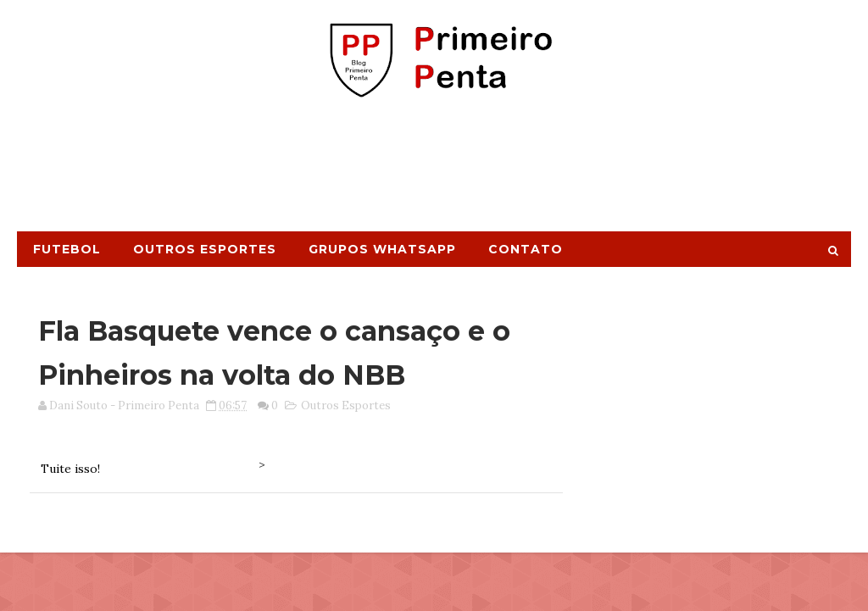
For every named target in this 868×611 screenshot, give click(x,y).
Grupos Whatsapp (382, 249)
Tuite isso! (70, 469)
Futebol (67, 249)
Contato (526, 249)
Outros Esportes (205, 249)
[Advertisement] (434, 172)
